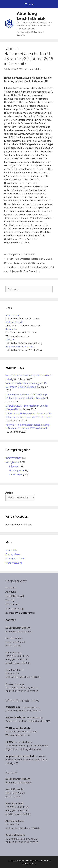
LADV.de (10, 339)
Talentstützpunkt (15, 596)
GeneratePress (29, 864)
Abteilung (11, 592)
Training (10, 600)
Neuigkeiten (14, 254)
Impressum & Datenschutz (20, 613)
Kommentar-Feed (15, 559)
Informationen (13, 458)
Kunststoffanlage (15, 608)
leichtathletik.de (14, 322)
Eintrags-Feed (13, 554)
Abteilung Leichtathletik (31, 16)
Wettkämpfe (29, 254)
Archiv (9, 493)
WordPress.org (14, 563)
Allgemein (15, 466)
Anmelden (11, 550)
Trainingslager (17, 470)
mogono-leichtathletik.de (19, 346)
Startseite (11, 588)
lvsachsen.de (13, 315)
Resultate (11, 329)
